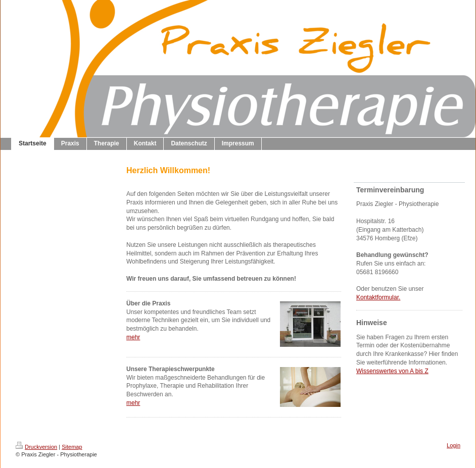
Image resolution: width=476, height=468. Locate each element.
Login (454, 445)
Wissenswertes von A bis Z (392, 371)
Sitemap (72, 447)
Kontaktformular (377, 297)
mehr (133, 337)
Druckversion (36, 447)
